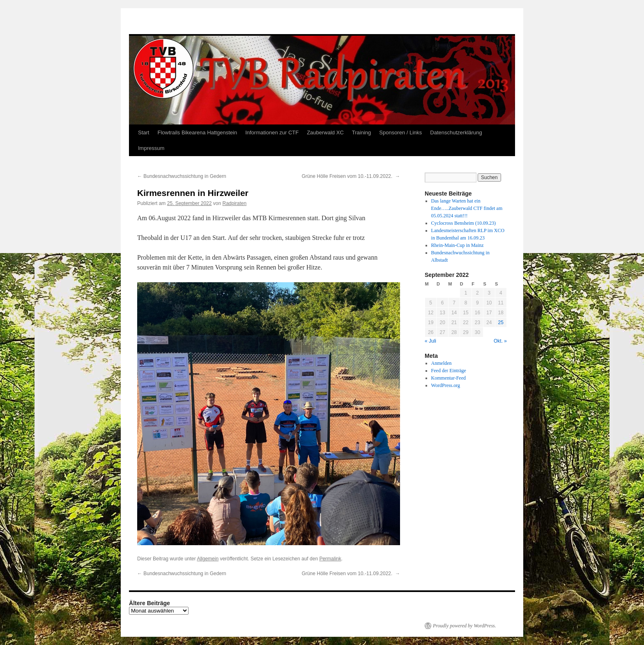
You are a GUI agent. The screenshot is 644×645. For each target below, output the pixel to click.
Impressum (151, 148)
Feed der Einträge (449, 371)
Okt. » (500, 341)
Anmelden (442, 363)
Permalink (330, 559)
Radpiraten (235, 203)
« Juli (430, 341)
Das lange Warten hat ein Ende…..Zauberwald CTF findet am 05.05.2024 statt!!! (467, 208)
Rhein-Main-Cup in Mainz (458, 245)
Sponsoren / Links (400, 132)
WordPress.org (446, 385)
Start (144, 132)
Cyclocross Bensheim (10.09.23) (463, 223)
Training (361, 132)
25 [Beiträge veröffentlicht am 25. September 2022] (501, 322)
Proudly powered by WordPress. (465, 626)
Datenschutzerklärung (456, 132)
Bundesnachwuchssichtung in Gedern (182, 176)
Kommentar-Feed (448, 378)
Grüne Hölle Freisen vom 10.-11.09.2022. (351, 176)
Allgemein (208, 559)
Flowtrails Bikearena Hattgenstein (197, 132)
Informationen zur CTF (272, 132)
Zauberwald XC (325, 132)
